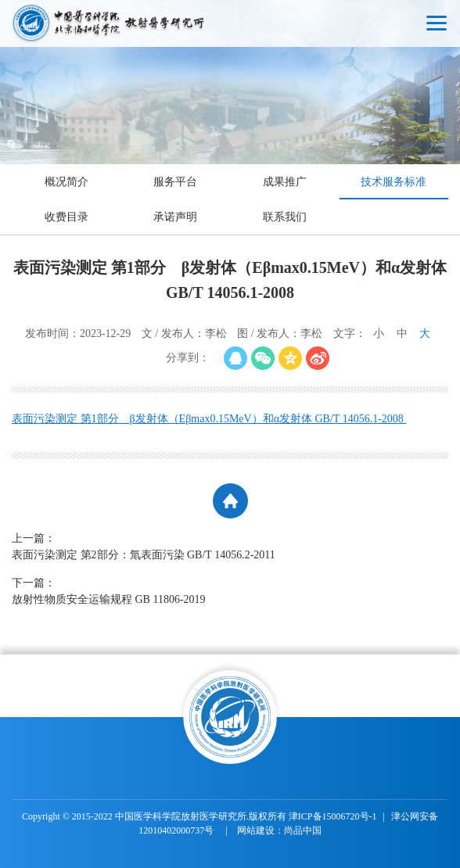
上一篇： (207, 548)
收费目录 (66, 217)
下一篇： (207, 592)
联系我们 (285, 217)
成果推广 (285, 182)
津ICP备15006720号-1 (333, 816)
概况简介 (66, 182)
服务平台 (175, 182)
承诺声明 (175, 217)
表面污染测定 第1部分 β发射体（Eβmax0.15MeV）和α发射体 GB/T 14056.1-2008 (209, 419)
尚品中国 (303, 830)
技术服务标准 (394, 182)
